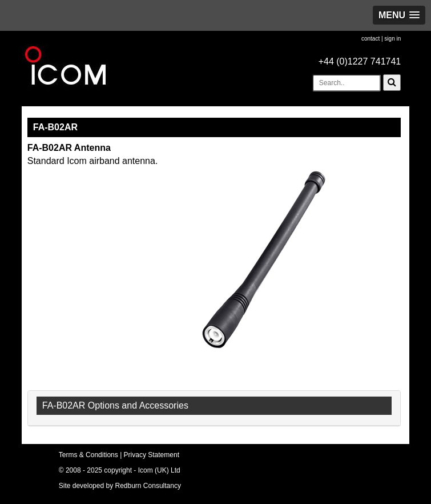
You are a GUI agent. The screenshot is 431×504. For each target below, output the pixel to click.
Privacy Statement (152, 455)
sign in (392, 39)
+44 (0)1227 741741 (360, 61)
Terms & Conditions (88, 455)
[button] (399, 15)
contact (370, 39)
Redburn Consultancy (148, 486)
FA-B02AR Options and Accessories (115, 405)
